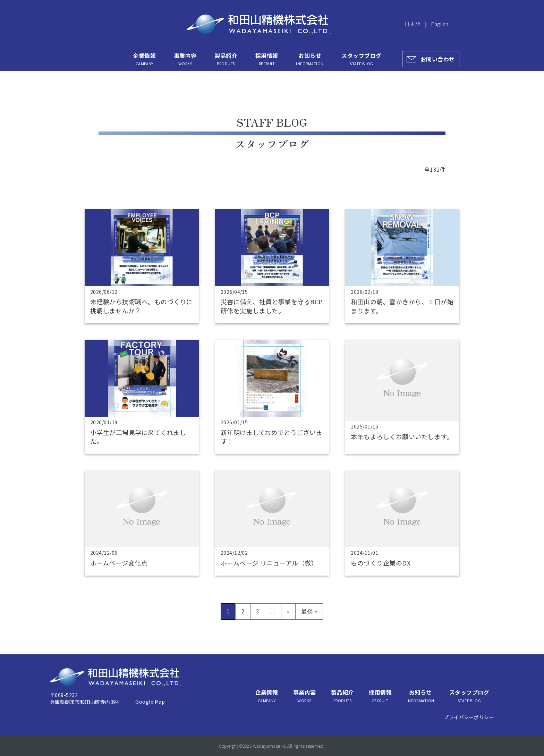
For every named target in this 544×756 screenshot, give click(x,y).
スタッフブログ (361, 59)
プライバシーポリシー (469, 717)
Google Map (150, 702)
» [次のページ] (288, 611)
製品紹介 (226, 59)
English (440, 24)
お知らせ (310, 59)
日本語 (413, 24)
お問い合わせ (438, 59)
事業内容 (185, 59)
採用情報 (267, 59)
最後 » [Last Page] (309, 611)
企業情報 (144, 59)
